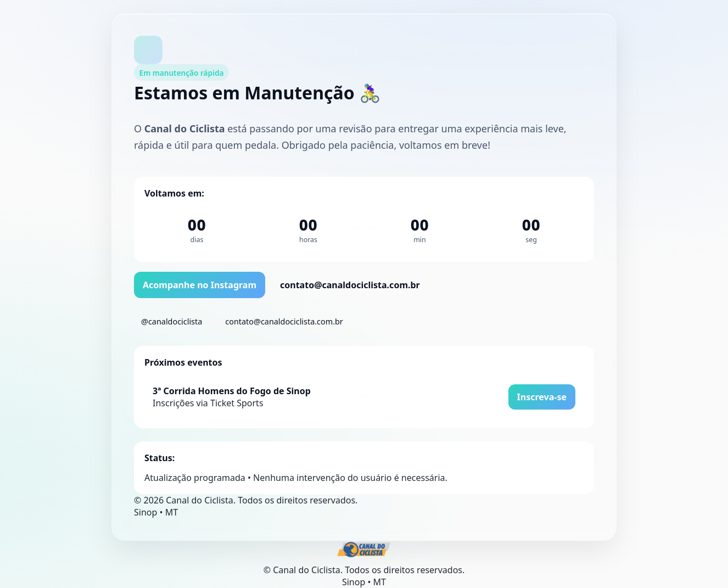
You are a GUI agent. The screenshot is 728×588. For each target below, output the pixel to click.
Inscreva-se (542, 397)
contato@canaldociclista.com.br (350, 285)
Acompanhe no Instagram (200, 285)
